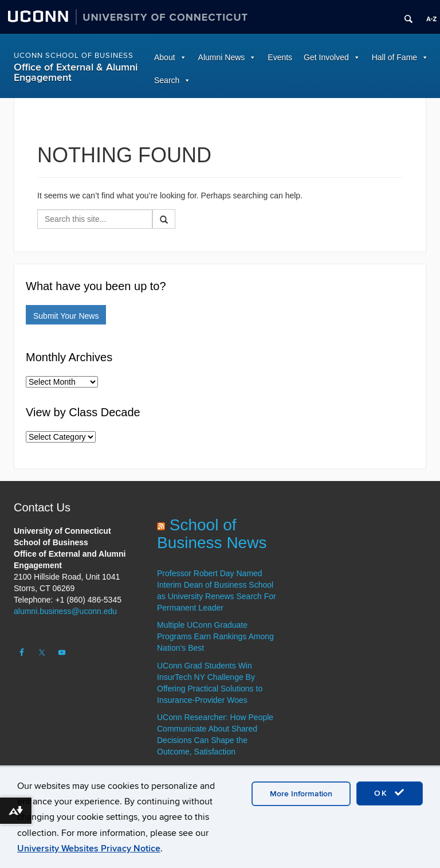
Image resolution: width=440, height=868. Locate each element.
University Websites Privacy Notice (89, 849)
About (165, 57)
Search (167, 80)
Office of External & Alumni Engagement (76, 73)
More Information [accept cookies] (301, 794)
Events (280, 57)
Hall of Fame (394, 57)
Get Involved (326, 57)
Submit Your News (66, 316)
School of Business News (212, 534)
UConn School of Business (74, 56)
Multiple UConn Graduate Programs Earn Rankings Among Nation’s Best (215, 636)
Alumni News (222, 57)
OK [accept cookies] (390, 793)
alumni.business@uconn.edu (65, 611)
